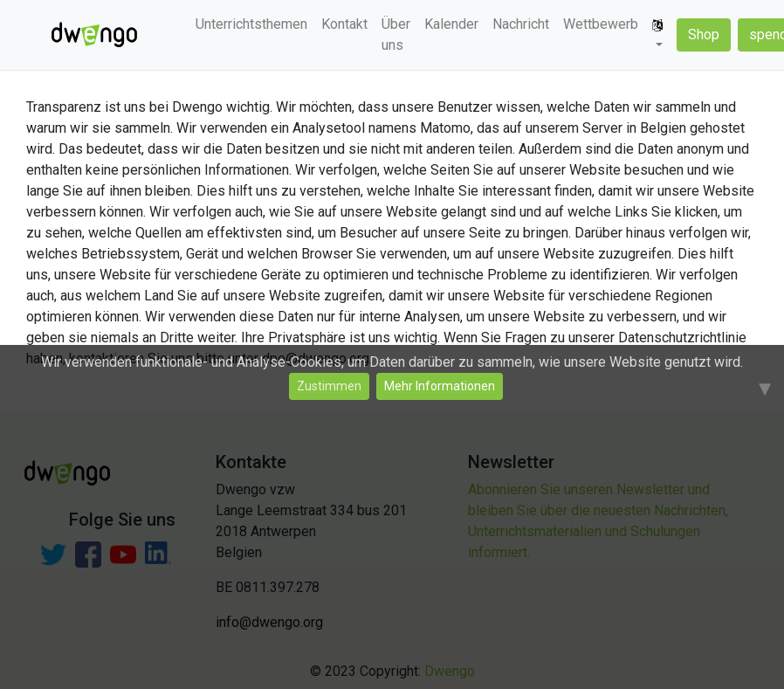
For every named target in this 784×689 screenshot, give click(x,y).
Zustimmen (329, 386)
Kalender (451, 24)
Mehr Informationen (440, 386)
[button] (657, 35)
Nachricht (521, 24)
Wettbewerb (601, 24)
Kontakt (344, 24)
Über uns (396, 34)
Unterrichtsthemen (251, 24)
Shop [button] (704, 34)
